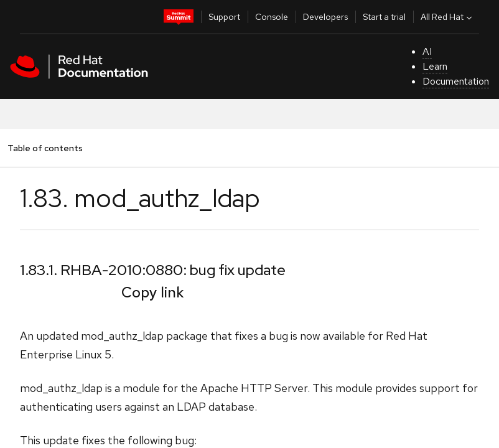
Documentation (456, 81)
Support (224, 17)
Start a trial (384, 17)
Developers (325, 17)
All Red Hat (448, 17)
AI (427, 51)
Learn (435, 66)
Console (272, 17)
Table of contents (45, 148)
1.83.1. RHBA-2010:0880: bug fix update (153, 270)
